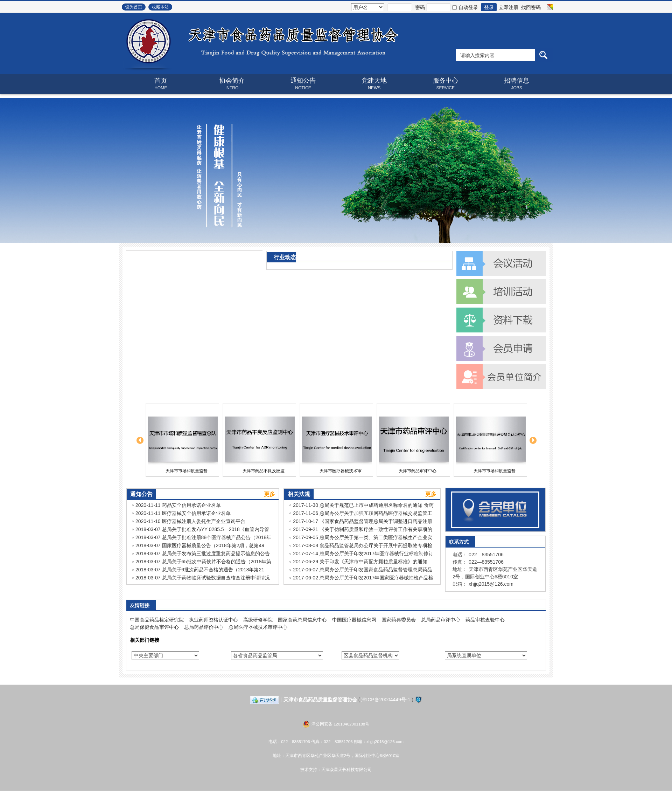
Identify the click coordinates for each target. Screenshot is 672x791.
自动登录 (465, 7)
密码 (420, 7)
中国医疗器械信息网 (354, 620)
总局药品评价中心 (204, 627)
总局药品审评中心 (441, 620)
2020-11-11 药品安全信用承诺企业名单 (178, 505)
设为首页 (134, 7)
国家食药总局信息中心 (302, 620)
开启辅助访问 (543, 7)
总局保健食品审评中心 (154, 627)
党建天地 (374, 84)
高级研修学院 (258, 620)
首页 (161, 84)
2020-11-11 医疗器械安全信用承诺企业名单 (183, 513)
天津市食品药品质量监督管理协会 (320, 700)
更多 (269, 494)
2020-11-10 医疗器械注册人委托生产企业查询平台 (190, 521)
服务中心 (446, 84)
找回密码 (531, 7)
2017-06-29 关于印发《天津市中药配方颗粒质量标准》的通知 (360, 562)
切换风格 (549, 7)
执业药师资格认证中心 (213, 620)
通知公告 (303, 84)
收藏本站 (160, 7)
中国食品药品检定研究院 (157, 620)
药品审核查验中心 (485, 620)
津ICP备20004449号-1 (386, 700)
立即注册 (509, 7)
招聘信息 (517, 84)
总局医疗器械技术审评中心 (258, 627)
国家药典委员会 (399, 620)
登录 (489, 7)
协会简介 (232, 84)
